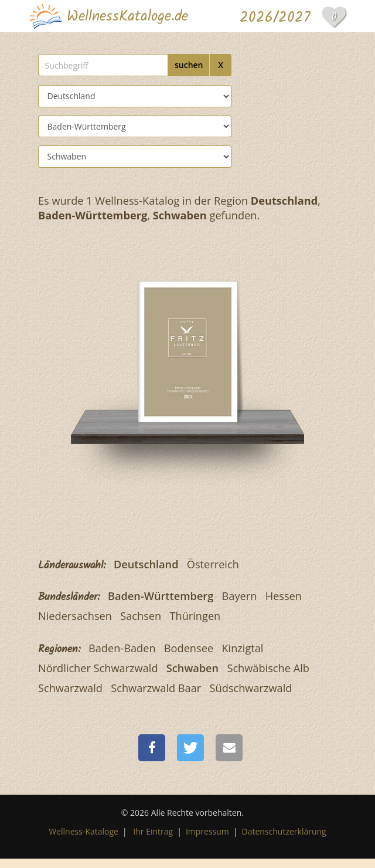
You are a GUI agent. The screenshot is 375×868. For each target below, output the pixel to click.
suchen (189, 65)
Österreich (213, 564)
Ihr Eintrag (153, 831)
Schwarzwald (70, 688)
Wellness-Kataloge (83, 831)
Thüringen (195, 616)
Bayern (240, 596)
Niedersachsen (75, 616)
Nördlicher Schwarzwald (98, 668)
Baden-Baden (122, 648)
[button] (152, 748)
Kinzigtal (242, 648)
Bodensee (189, 648)
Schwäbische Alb (268, 668)
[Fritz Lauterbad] (188, 350)
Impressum (207, 831)
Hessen (284, 596)
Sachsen (141, 616)
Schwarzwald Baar (156, 688)
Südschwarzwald (251, 688)
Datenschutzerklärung (284, 831)
